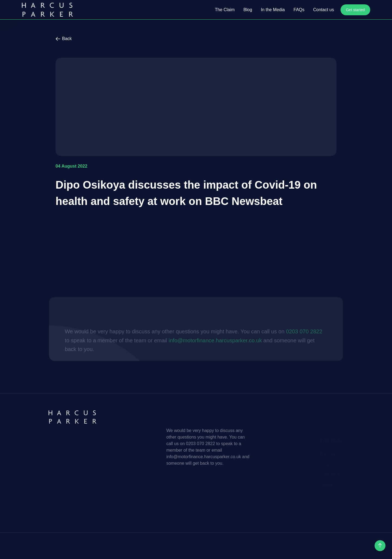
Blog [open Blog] (248, 10)
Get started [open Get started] (355, 10)
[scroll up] (380, 546)
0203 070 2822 (293, 356)
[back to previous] (196, 39)
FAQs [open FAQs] (299, 10)
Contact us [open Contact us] (323, 10)
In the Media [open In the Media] (273, 10)
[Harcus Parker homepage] (47, 10)
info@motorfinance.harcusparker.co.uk (204, 364)
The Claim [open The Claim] (225, 10)
